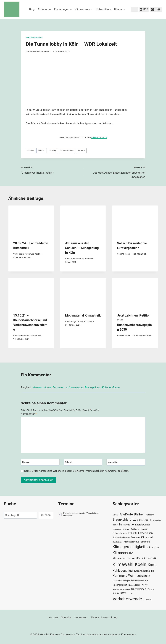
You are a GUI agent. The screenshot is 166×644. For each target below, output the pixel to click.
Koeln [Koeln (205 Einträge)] (141, 564)
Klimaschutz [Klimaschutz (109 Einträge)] (123, 553)
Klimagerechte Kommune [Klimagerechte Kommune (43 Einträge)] (137, 542)
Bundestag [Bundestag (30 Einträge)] (144, 520)
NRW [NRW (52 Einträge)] (145, 585)
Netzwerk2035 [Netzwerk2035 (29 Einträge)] (134, 585)
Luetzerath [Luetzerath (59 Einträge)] (143, 576)
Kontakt (53, 617)
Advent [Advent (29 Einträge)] (115, 515)
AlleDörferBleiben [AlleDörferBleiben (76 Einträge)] (132, 514)
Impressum (81, 617)
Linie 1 (42, 151)
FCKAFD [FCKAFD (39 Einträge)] (133, 533)
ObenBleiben (67, 151)
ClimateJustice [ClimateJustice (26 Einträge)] (155, 520)
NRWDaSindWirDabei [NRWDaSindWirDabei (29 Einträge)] (121, 589)
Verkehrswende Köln (40, 51)
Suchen (46, 515)
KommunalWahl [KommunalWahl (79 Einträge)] (124, 576)
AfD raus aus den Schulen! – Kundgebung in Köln (82, 248)
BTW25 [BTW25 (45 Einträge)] (134, 520)
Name (26, 462)
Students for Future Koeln (82, 259)
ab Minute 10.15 (99, 137)
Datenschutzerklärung (104, 617)
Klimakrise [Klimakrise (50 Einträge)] (153, 547)
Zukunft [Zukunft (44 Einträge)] (148, 600)
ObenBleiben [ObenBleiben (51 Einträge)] (139, 589)
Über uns (119, 9)
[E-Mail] (83, 462)
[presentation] (31, 221)
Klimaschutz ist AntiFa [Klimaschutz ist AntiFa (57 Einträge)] (126, 558)
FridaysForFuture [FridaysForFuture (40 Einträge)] (121, 538)
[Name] (40, 462)
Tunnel (81, 151)
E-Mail (69, 462)
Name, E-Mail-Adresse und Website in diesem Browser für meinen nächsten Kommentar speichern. (77, 471)
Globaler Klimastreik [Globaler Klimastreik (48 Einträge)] (142, 537)
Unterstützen (103, 9)
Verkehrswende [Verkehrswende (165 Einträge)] (127, 599)
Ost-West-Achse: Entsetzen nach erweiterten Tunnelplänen (116, 172)
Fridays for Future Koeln (29, 254)
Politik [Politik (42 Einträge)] (116, 593)
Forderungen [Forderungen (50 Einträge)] (145, 533)
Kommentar (29, 414)
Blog (32, 9)
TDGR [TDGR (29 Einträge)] (130, 594)
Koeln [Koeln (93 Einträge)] (152, 565)
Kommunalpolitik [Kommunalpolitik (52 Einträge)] (144, 571)
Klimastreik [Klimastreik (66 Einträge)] (149, 558)
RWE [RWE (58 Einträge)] (123, 593)
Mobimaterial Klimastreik (83, 315)
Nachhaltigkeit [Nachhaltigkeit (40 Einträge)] (120, 585)
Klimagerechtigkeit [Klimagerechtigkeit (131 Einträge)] (129, 547)
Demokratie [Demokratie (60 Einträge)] (126, 524)
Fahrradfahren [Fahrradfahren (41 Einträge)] (120, 533)
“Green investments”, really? (51, 170)
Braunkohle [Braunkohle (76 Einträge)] (121, 520)
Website (112, 462)
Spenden (66, 617)
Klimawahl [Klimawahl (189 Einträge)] (123, 564)
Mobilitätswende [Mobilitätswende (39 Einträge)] (139, 581)
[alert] (83, 514)
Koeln (31, 151)
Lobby (53, 151)
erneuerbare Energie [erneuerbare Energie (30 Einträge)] (121, 529)
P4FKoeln (126, 254)
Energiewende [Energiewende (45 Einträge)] (143, 525)
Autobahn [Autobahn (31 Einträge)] (150, 515)
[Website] (126, 462)
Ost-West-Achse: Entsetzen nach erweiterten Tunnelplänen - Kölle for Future (76, 387)
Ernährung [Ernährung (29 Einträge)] (135, 529)
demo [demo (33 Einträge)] (115, 525)
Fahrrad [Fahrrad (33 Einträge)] (144, 529)
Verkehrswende (34, 38)
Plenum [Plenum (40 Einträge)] (151, 589)
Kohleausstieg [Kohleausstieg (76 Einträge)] (123, 571)
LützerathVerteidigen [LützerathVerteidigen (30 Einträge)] (121, 581)
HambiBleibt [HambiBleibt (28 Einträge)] (117, 542)
